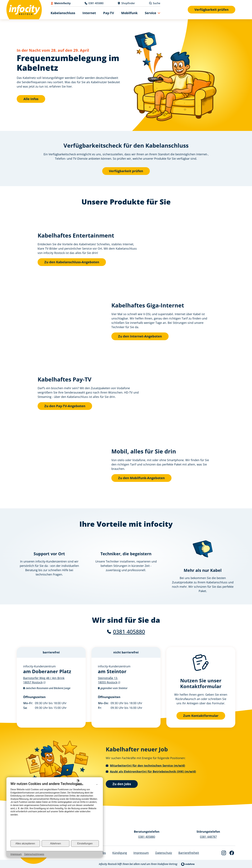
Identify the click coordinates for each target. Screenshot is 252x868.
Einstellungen (85, 844)
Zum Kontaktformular (201, 715)
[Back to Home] (24, 10)
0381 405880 (129, 631)
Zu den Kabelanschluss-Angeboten (72, 262)
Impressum (16, 854)
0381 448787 (208, 837)
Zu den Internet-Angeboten (140, 336)
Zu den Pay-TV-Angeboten (65, 406)
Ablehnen (56, 844)
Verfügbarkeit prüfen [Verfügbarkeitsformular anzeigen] (212, 10)
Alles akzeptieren (25, 844)
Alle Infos (31, 99)
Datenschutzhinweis (34, 854)
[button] (153, 13)
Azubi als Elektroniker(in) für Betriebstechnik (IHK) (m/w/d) (153, 771)
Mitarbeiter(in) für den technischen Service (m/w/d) (147, 765)
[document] (55, 811)
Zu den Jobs (122, 784)
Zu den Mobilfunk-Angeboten (141, 478)
